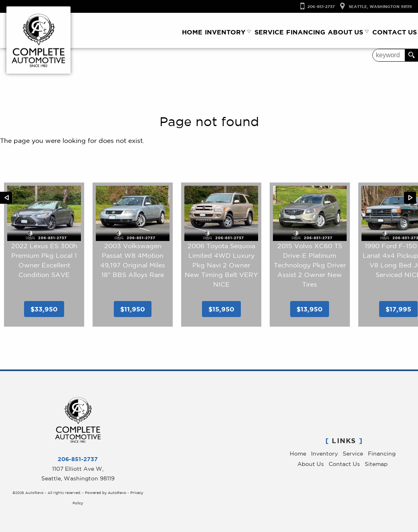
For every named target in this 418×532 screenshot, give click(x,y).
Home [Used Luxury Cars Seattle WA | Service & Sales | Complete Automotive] (192, 32)
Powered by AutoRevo (106, 493)
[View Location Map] (373, 7)
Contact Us (344, 464)
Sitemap (376, 464)
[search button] (411, 55)
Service (353, 454)
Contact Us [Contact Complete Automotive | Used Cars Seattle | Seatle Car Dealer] (395, 32)
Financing (382, 454)
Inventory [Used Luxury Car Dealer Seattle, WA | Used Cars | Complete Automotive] (225, 32)
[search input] (389, 55)
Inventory (324, 454)
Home (298, 454)
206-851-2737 (78, 459)
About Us (311, 464)
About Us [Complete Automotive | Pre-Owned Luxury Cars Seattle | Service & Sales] (345, 32)
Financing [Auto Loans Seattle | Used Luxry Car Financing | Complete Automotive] (306, 32)
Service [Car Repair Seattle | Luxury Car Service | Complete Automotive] (269, 32)
